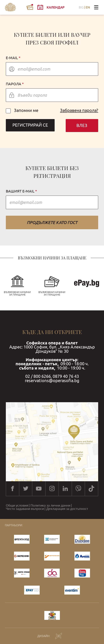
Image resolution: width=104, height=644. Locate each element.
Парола (14, 84)
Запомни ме (22, 111)
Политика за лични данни (50, 506)
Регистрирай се (30, 125)
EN (88, 7)
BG (81, 7)
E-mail (12, 58)
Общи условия (17, 506)
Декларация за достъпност (67, 509)
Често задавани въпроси (25, 509)
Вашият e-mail (20, 191)
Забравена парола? (79, 111)
